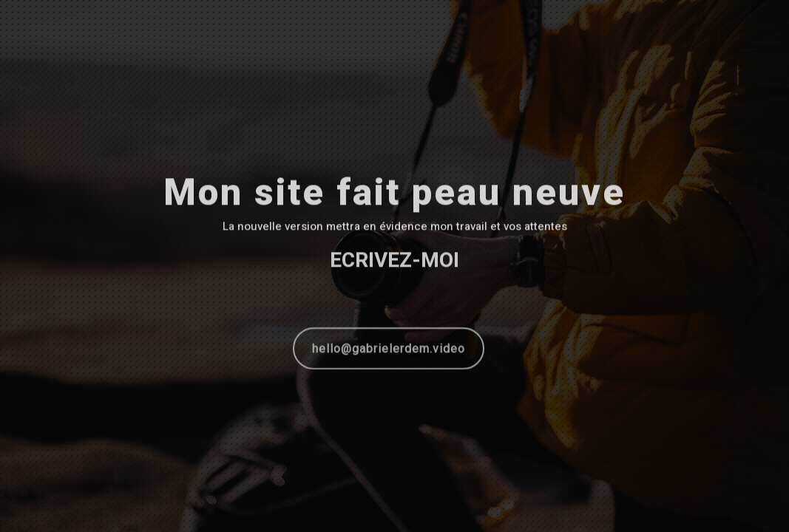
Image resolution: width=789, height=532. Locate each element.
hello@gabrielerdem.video (389, 350)
